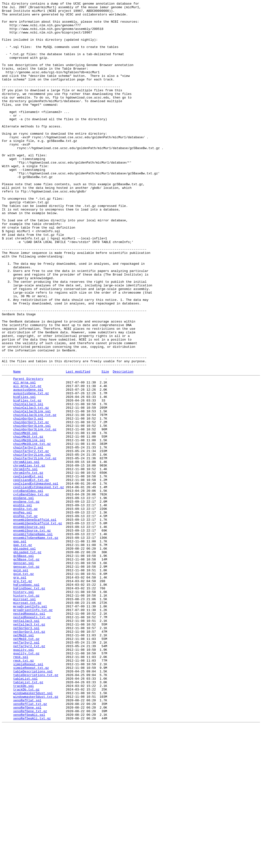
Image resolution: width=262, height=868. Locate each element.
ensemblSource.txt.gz (32, 635)
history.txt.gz (26, 713)
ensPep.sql (23, 613)
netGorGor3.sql (26, 752)
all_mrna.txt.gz (27, 462)
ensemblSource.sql (29, 631)
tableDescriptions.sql (33, 804)
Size (105, 445)
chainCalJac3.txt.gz (31, 488)
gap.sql (20, 648)
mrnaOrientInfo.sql (30, 726)
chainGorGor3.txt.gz (31, 505)
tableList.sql (25, 813)
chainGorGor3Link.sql (32, 509)
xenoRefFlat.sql (27, 839)
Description (123, 445)
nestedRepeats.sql (29, 735)
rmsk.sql (21, 787)
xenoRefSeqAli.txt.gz (32, 861)
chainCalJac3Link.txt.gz (35, 496)
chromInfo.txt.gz (28, 566)
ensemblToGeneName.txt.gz (36, 644)
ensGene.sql (24, 596)
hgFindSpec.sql (26, 700)
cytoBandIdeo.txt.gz (31, 592)
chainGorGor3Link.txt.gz (35, 514)
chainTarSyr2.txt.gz (31, 540)
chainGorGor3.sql (28, 501)
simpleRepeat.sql (28, 796)
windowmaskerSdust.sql (33, 830)
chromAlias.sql (26, 553)
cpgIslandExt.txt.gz (31, 574)
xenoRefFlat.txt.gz (30, 843)
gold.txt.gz (24, 687)
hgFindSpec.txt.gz (29, 704)
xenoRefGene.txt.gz (30, 852)
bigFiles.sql (25, 475)
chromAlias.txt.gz (29, 557)
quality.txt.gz (26, 783)
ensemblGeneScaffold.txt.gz (38, 626)
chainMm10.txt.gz (28, 522)
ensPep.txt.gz (25, 618)
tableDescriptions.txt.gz (36, 809)
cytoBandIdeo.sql (28, 587)
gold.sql (21, 683)
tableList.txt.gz (28, 817)
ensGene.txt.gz (26, 600)
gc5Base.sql (24, 665)
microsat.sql (25, 717)
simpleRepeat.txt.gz (31, 800)
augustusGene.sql (28, 466)
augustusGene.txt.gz (31, 470)
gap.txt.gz (23, 652)
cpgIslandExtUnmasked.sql (36, 579)
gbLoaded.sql (25, 657)
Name (17, 445)
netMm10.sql (24, 761)
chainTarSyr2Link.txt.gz (35, 548)
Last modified (78, 445)
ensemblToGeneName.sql (33, 639)
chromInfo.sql (25, 561)
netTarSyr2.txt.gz (29, 774)
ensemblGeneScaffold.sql (35, 622)
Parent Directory (28, 453)
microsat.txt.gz (27, 722)
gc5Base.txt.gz (26, 670)
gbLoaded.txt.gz (27, 661)
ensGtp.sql (23, 605)
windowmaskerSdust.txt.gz (36, 835)
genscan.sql (24, 674)
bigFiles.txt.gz (27, 479)
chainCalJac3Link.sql (32, 492)
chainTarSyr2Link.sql (32, 544)
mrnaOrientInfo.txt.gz (33, 730)
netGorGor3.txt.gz (29, 756)
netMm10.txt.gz (26, 765)
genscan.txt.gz (26, 678)
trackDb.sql (24, 822)
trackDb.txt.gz (26, 826)
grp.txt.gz (23, 696)
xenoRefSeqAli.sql (29, 856)
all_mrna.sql (25, 457)
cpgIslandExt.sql (28, 570)
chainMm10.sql (25, 518)
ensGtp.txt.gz (25, 609)
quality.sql (24, 778)
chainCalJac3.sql (28, 483)
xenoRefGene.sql (27, 848)
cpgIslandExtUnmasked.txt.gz (39, 583)
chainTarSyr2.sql (28, 535)
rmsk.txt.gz (24, 791)
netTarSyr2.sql (26, 769)
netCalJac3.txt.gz (29, 748)
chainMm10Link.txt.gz (32, 531)
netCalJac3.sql (26, 743)
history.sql (24, 709)
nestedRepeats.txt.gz (32, 739)
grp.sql (20, 691)
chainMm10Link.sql (29, 527)
